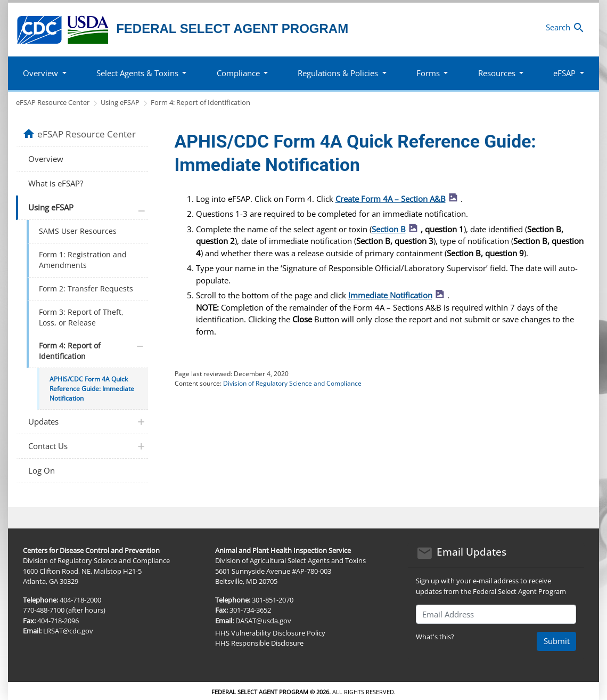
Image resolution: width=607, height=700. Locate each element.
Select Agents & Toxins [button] (137, 73)
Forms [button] (428, 73)
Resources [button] (497, 73)
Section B (396, 229)
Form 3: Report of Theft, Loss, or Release (81, 318)
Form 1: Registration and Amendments (83, 260)
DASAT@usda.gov (263, 621)
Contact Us (48, 446)
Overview (46, 159)
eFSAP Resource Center (53, 102)
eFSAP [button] (564, 73)
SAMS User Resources (78, 231)
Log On (42, 470)
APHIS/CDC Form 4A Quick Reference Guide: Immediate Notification (92, 389)
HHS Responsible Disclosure (259, 643)
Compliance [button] (238, 73)
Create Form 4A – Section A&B (398, 199)
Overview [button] (40, 73)
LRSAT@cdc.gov (68, 631)
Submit (557, 641)
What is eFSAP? (56, 183)
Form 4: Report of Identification (200, 102)
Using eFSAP (120, 102)
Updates (43, 421)
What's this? (435, 637)
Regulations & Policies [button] (338, 73)
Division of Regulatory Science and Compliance (292, 383)
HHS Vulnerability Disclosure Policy (270, 633)
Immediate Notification (398, 295)
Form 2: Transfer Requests (86, 289)
